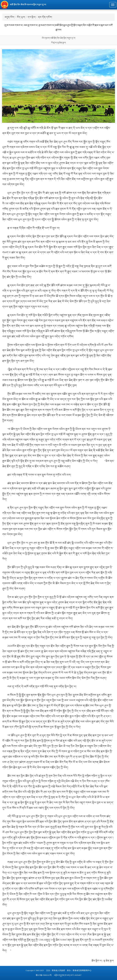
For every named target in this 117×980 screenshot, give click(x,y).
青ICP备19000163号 (44, 975)
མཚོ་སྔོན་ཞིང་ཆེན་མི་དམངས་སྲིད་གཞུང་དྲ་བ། (28, 5)
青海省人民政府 (58, 971)
